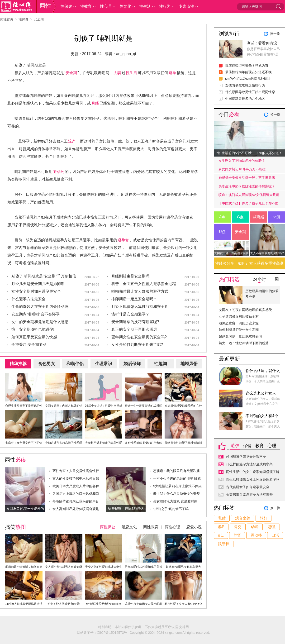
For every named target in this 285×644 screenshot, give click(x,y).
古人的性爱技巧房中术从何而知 (76, 478)
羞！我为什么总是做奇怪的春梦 (176, 494)
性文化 (125, 6)
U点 (222, 232)
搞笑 (15, 527)
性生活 (145, 6)
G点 (240, 217)
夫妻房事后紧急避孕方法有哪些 (249, 495)
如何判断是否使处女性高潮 (239, 330)
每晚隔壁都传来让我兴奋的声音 (76, 501)
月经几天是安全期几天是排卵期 (38, 284)
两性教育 (151, 527)
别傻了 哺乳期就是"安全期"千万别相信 (44, 276)
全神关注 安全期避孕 (29, 345)
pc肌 (277, 217)
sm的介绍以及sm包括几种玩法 (248, 79)
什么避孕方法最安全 (28, 299)
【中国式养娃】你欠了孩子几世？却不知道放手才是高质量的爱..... (248, 205)
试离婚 (258, 217)
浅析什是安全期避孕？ (130, 314)
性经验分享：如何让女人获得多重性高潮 (249, 263)
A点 (222, 217)
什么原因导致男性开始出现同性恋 (250, 92)
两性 (45, 6)
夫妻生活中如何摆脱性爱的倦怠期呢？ (247, 186)
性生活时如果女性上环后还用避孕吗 (253, 479)
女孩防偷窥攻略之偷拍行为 (245, 85)
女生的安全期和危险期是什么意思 (40, 322)
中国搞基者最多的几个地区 (245, 99)
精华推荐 (18, 364)
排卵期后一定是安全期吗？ (134, 299)
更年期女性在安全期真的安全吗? (139, 337)
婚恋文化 (129, 527)
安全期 (39, 19)
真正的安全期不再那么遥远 (134, 329)
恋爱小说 (194, 527)
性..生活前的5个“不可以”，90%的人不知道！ (249, 153)
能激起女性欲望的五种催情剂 (183, 443)
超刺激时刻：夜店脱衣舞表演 (240, 336)
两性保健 (108, 527)
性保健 (66, 6)
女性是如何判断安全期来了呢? (137, 345)
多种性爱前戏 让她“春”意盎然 (143, 443)
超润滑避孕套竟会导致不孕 (246, 457)
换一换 (275, 34)
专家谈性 (186, 6)
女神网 (184, 627)
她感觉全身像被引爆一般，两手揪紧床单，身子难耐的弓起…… (247, 179)
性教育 (86, 6)
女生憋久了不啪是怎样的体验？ (242, 161)
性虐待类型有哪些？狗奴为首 (247, 65)
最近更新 (229, 359)
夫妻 (117, 73)
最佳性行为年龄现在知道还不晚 (248, 72)
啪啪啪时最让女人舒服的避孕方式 (140, 291)
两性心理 (172, 527)
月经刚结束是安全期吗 (130, 276)
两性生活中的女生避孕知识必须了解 (253, 472)
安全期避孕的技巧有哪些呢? (135, 322)
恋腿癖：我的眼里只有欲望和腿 (176, 471)
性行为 (165, 6)
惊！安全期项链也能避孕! (33, 329)
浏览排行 (229, 34)
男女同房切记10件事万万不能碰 (242, 169)
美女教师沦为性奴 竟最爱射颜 (175, 501)
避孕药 (59, 172)
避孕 (172, 73)
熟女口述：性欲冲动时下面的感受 (244, 343)
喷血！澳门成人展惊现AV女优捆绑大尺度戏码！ (249, 196)
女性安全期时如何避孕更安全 (36, 291)
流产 (72, 141)
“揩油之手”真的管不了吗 (171, 509)
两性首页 (7, 19)
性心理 (106, 6)
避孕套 (123, 240)
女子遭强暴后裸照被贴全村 (239, 316)
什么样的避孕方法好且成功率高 (249, 464)
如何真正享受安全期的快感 (34, 337)
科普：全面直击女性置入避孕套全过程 (144, 284)
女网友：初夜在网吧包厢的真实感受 (245, 310)
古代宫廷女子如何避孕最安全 (248, 487)
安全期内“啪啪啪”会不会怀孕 (36, 314)
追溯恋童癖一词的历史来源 (239, 323)
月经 (95, 103)
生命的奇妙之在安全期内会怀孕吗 (40, 307)
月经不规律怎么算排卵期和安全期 (140, 307)
